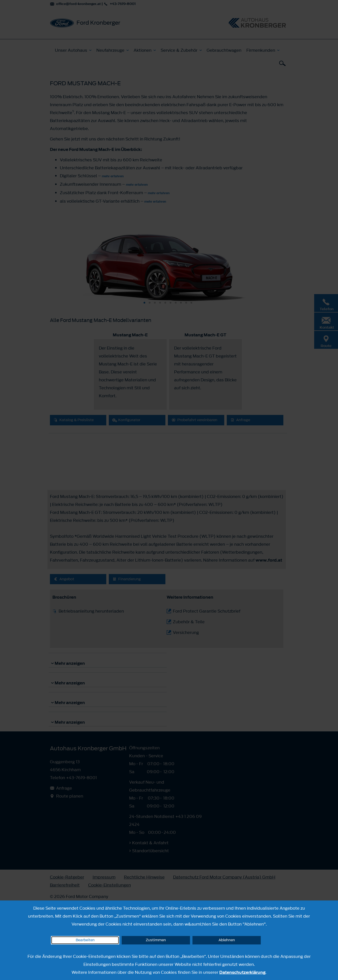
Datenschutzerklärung (242, 972)
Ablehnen (227, 940)
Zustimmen (156, 940)
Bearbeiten (85, 940)
